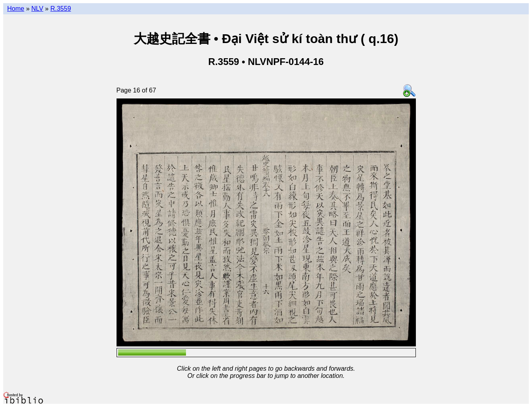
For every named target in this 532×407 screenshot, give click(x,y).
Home (16, 9)
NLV (37, 9)
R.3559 (61, 9)
